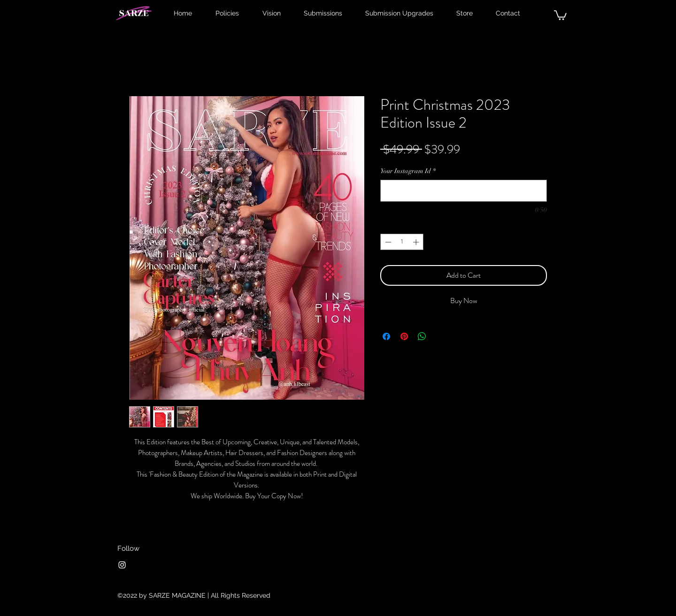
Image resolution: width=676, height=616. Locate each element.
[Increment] (417, 242)
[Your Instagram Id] (464, 191)
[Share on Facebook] (386, 336)
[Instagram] (122, 565)
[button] (560, 15)
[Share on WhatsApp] (422, 336)
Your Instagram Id (408, 171)
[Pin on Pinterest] (404, 336)
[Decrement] (387, 242)
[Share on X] (440, 336)
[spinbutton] (402, 242)
